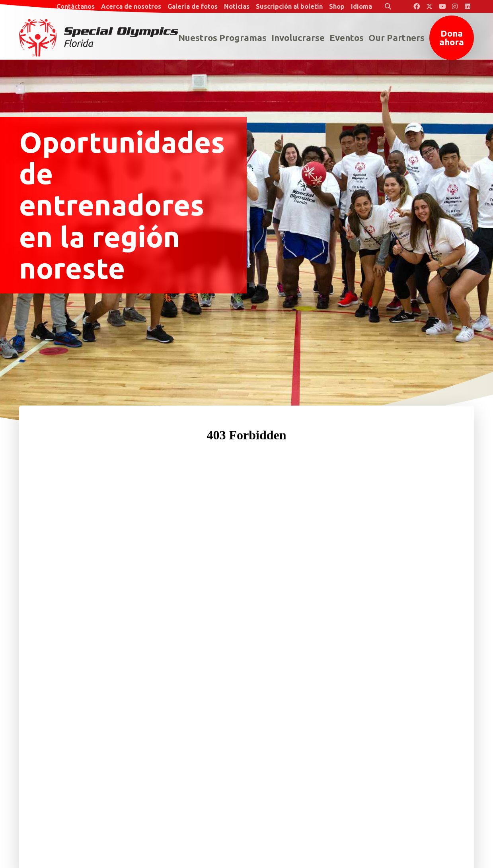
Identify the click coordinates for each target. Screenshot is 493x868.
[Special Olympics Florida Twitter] (429, 6)
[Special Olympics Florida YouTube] (442, 6)
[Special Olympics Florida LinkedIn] (468, 6)
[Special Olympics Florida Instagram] (455, 6)
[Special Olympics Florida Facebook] (417, 6)
